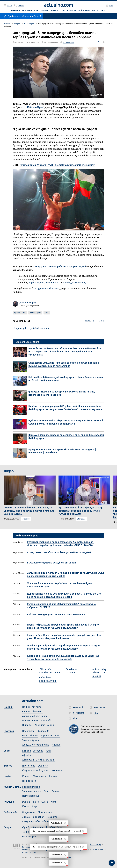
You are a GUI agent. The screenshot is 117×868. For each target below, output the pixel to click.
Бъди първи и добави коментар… (33, 328)
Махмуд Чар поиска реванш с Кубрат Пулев (59, 267)
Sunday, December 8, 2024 (77, 283)
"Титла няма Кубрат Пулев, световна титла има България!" (58, 165)
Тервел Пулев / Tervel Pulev (44, 283)
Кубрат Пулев (36, 107)
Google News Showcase (47, 289)
